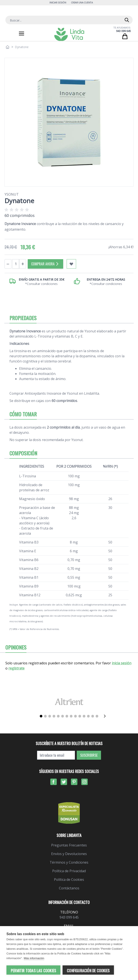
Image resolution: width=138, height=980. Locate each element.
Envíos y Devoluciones (69, 854)
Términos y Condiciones (69, 862)
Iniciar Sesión (58, 2)
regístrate (16, 668)
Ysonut (12, 194)
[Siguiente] (106, 716)
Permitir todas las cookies (33, 971)
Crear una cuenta (82, 2)
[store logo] (69, 34)
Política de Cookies (69, 880)
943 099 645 (123, 31)
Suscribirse (89, 755)
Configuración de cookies (88, 971)
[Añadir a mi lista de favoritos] (71, 264)
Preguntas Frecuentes (69, 845)
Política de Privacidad (69, 871)
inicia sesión (122, 663)
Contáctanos (69, 888)
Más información (34, 959)
